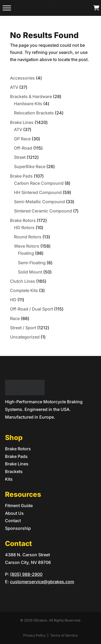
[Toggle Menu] (7, 8)
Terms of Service (64, 635)
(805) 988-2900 (26, 574)
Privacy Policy (34, 635)
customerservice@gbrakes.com (42, 582)
